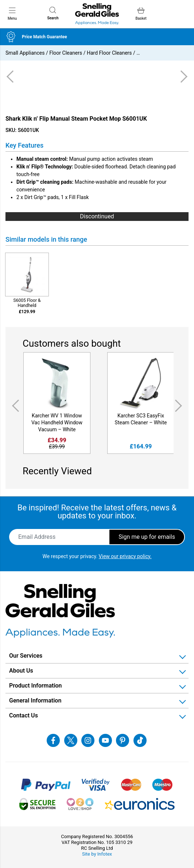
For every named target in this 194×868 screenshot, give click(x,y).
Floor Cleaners (66, 53)
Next (180, 406)
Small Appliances (25, 53)
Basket (141, 14)
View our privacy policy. (125, 556)
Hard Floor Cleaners (109, 53)
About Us (21, 671)
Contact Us (24, 715)
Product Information (36, 686)
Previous (14, 406)
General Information (35, 700)
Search (53, 13)
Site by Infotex (97, 854)
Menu (12, 13)
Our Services (26, 656)
